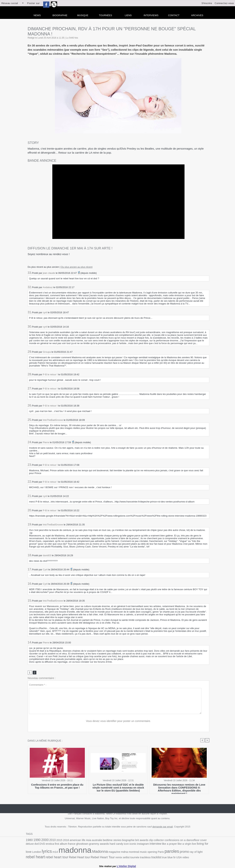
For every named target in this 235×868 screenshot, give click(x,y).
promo (140, 852)
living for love (172, 845)
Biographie (60, 15)
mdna (86, 853)
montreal (94, 853)
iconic (105, 845)
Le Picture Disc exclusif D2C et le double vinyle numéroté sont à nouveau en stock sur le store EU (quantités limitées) (118, 788)
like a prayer (139, 845)
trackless (88, 857)
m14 (202, 845)
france (49, 845)
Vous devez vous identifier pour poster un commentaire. (119, 721)
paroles (129, 852)
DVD (207, 841)
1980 (29, 841)
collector (147, 841)
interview (126, 845)
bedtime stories (105, 841)
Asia (83, 841)
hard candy (90, 845)
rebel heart (166, 852)
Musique (83, 15)
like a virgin (152, 845)
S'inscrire (207, 3)
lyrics (194, 845)
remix (64, 857)
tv (115, 857)
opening (111, 853)
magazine (77, 853)
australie (91, 841)
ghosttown (59, 845)
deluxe (195, 841)
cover (188, 841)
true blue (108, 857)
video (125, 857)
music (103, 853)
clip (140, 841)
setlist (70, 857)
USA (119, 857)
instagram (114, 845)
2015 (57, 841)
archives (197, 15)
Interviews (151, 15)
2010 (50, 841)
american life (73, 841)
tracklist (98, 857)
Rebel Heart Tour (49, 857)
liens (128, 15)
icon (99, 845)
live (161, 845)
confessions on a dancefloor (168, 841)
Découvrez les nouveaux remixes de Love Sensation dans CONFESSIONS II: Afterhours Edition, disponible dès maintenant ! (179, 788)
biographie (120, 841)
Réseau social (10, 3)
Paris (119, 853)
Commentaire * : (38, 685)
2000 (43, 840)
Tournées (106, 15)
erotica (30, 845)
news (37, 15)
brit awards (132, 841)
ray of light (151, 853)
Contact (174, 15)
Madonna (64, 852)
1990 (36, 841)
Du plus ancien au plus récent (77, 267)
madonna (41, 851)
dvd (201, 841)
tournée (78, 857)
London (185, 845)
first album (40, 845)
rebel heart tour (186, 852)
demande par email (163, 827)
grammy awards (74, 845)
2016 (63, 841)
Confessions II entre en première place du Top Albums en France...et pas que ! (57, 787)
